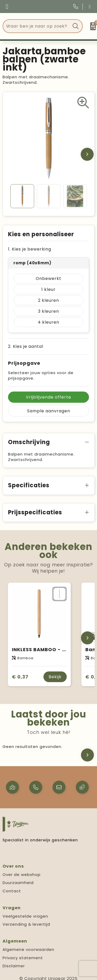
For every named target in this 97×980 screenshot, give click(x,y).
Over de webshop (22, 875)
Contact (12, 891)
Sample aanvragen (49, 411)
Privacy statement (23, 958)
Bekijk (55, 677)
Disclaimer (14, 966)
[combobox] (37, 26)
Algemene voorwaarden (28, 949)
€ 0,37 (20, 677)
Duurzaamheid (18, 883)
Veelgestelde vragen (25, 916)
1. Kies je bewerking (30, 249)
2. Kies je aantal (26, 346)
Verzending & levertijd (26, 924)
